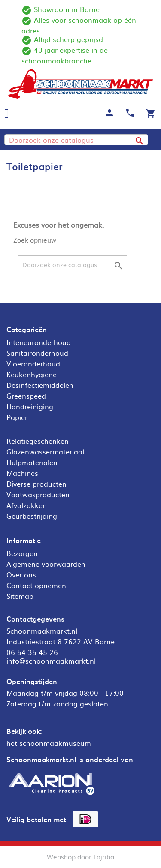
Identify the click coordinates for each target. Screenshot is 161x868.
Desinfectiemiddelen (40, 385)
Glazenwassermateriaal (45, 451)
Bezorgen (22, 553)
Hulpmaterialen (32, 462)
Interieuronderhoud (39, 342)
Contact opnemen (36, 585)
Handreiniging (30, 406)
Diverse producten (36, 484)
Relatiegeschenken (38, 441)
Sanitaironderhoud (37, 353)
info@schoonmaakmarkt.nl (51, 661)
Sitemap (20, 596)
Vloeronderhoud (33, 363)
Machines (22, 473)
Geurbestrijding (32, 516)
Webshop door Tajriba (80, 857)
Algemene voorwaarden (46, 564)
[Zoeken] (76, 140)
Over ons (21, 574)
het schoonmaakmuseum (49, 743)
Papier (17, 417)
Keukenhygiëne (32, 374)
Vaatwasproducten (38, 494)
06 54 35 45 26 (32, 652)
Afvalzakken (27, 505)
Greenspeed (26, 396)
